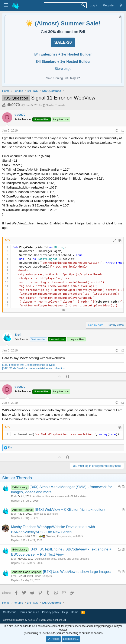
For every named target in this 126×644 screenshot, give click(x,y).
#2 (122, 350)
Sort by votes (116, 325)
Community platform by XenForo (35, 620)
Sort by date (96, 325)
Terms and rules (29, 612)
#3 (122, 403)
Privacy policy (51, 612)
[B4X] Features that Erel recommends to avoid (28, 365)
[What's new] (121, 5)
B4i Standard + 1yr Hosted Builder (63, 62)
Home (75, 612)
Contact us (10, 612)
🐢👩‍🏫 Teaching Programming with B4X (61, 536)
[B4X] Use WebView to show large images (77, 572)
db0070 (13, 105)
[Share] (116, 131)
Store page (63, 69)
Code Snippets (43, 576)
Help (65, 612)
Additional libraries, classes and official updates (60, 496)
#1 (122, 130)
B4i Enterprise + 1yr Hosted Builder (63, 54)
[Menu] (6, 5)
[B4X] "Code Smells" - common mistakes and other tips (33, 368)
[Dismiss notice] (120, 17)
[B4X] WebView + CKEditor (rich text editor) (70, 510)
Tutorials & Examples (46, 514)
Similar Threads (56, 105)
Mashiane (17, 536)
